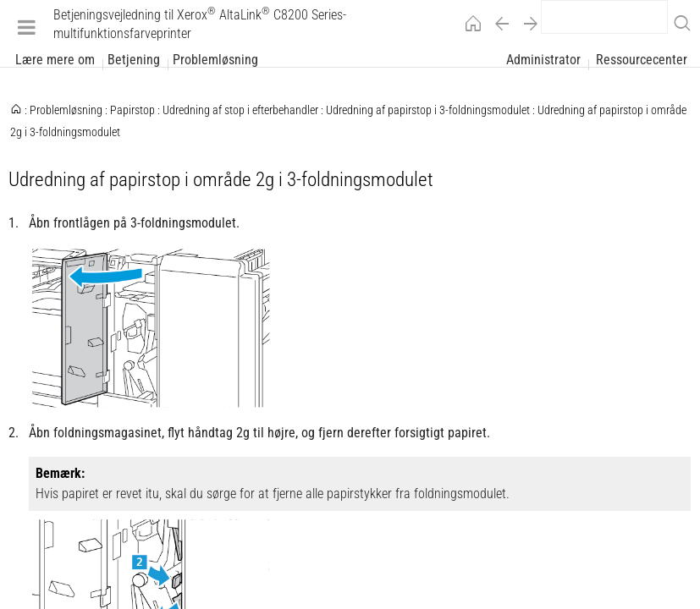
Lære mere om (55, 60)
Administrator (543, 60)
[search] (604, 17)
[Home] (469, 27)
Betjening (134, 60)
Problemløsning (215, 60)
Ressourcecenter (642, 60)
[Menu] (27, 27)
